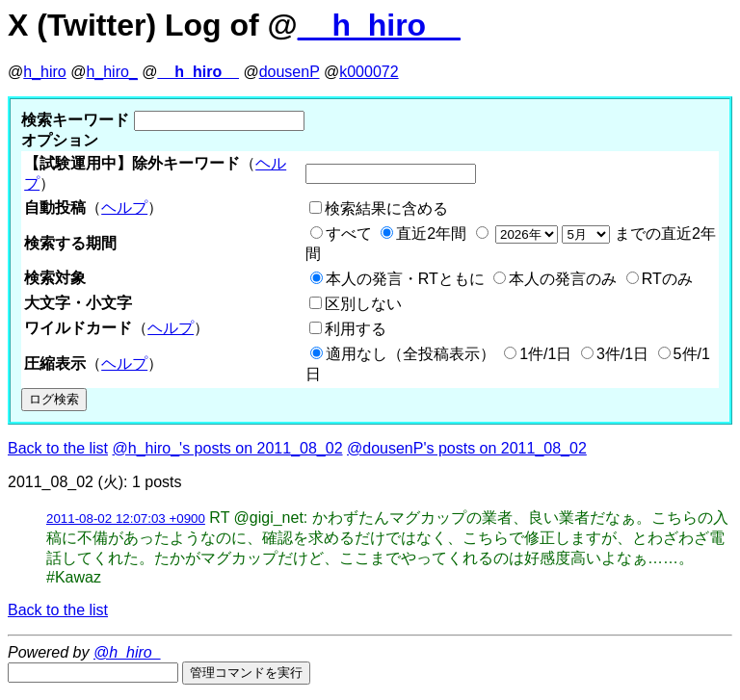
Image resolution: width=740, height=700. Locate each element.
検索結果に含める (386, 208)
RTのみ (667, 279)
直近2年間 (431, 233)
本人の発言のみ (563, 279)
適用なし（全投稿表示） (410, 354)
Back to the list (58, 448)
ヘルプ (124, 207)
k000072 (369, 72)
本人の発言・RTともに (405, 279)
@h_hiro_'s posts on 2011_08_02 (228, 448)
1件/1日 (545, 354)
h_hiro (44, 72)
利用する (356, 329)
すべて (349, 233)
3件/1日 (622, 354)
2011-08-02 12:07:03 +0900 (126, 519)
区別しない (363, 304)
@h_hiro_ (127, 652)
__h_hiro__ (379, 25)
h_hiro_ (111, 72)
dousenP (290, 72)
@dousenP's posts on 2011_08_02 (467, 448)
